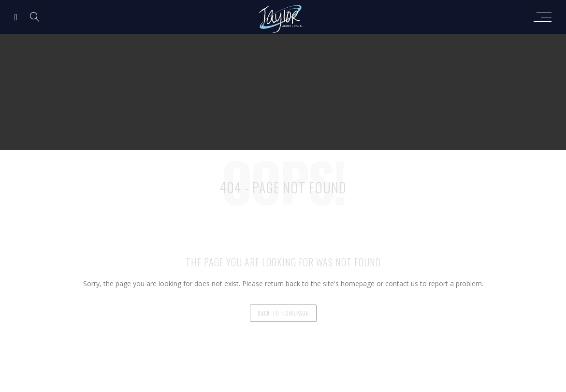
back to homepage (283, 313)
